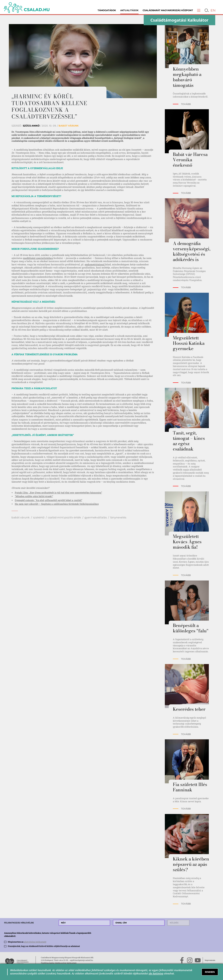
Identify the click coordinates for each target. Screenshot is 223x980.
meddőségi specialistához (38, 258)
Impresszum (210, 960)
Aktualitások (129, 10)
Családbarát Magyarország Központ (168, 10)
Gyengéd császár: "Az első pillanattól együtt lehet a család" (49, 500)
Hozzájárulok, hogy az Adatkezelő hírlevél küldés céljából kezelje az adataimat (44, 946)
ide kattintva (156, 974)
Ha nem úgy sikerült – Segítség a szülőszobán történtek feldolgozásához (57, 504)
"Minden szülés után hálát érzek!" (34, 496)
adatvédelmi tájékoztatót (35, 942)
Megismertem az (27, 942)
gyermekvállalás (96, 517)
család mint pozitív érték (64, 517)
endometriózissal (95, 264)
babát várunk (21, 517)
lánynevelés (118, 517)
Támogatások (107, 10)
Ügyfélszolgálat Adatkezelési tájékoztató (59, 963)
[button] (199, 10)
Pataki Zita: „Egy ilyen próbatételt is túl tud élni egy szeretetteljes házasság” (58, 493)
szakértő (39, 517)
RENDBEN (210, 972)
